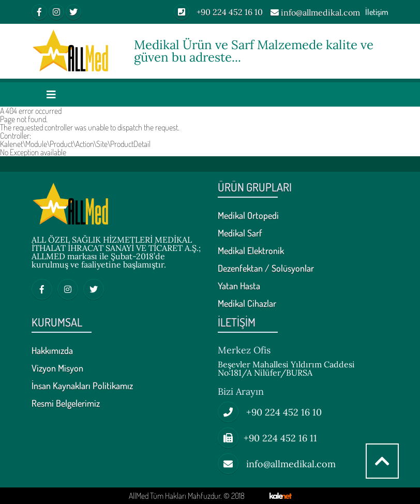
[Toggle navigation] (51, 94)
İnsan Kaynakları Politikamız (82, 386)
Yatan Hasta (239, 286)
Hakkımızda (52, 351)
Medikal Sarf (240, 233)
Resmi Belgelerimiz (66, 404)
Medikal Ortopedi (248, 216)
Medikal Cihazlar (247, 304)
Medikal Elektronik (251, 251)
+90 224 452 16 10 (218, 12)
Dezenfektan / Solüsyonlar (266, 269)
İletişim (377, 12)
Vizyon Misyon (57, 368)
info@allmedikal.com (315, 13)
